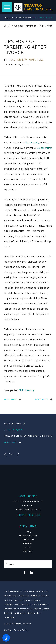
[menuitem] (28, 532)
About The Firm (28, 536)
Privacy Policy (21, 630)
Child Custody (27, 390)
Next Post (42, 399)
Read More (10, 442)
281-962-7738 (43, 18)
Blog (28, 547)
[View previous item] (5, 454)
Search (10, 564)
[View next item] (19, 454)
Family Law (28, 540)
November (18, 26)
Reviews (28, 544)
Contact (28, 551)
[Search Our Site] (49, 564)
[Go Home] (6, 26)
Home (28, 532)
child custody (31, 143)
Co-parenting (44, 148)
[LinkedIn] (31, 572)
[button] (6, 638)
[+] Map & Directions (28, 515)
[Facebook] (25, 572)
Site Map (8, 630)
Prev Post (10, 399)
